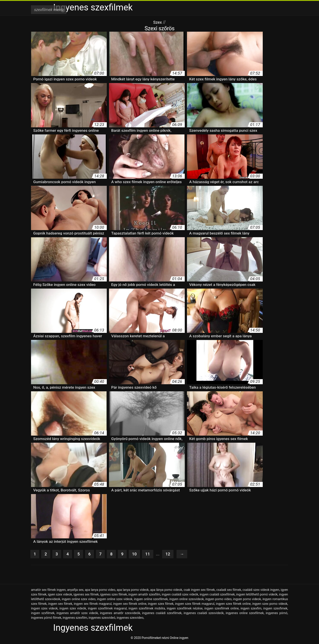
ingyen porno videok (247, 599)
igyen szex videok (60, 595)
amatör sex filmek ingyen (48, 590)
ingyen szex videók (73, 609)
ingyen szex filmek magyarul (195, 604)
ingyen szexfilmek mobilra (147, 609)
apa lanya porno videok (133, 590)
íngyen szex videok (44, 609)
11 (150, 554)
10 (137, 554)
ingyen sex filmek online (130, 604)
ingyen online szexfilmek (151, 599)
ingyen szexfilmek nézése (185, 609)
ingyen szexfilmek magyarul (107, 609)
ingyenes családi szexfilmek (162, 613)
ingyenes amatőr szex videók (77, 613)
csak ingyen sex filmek (199, 590)
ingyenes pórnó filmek (46, 618)
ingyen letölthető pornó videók (257, 595)
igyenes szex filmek (114, 595)
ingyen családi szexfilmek (217, 595)
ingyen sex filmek (60, 604)
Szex (158, 22)
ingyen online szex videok (115, 599)
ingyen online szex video (79, 599)
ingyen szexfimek (275, 609)
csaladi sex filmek (229, 590)
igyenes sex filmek (86, 595)
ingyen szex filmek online (233, 604)
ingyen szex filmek (161, 604)
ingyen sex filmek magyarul (93, 604)
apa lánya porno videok (166, 590)
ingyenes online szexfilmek (245, 613)
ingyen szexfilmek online (221, 609)
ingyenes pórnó (276, 613)
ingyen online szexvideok (187, 599)
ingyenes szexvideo (130, 618)
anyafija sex (75, 590)
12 (171, 554)
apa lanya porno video (100, 590)
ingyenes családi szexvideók (204, 613)
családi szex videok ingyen (261, 590)
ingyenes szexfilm (75, 618)
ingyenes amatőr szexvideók (120, 613)
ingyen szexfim (251, 609)
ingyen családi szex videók (180, 595)
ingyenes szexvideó (102, 618)
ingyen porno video (219, 599)
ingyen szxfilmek (43, 613)
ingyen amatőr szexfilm (144, 595)
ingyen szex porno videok (270, 604)
